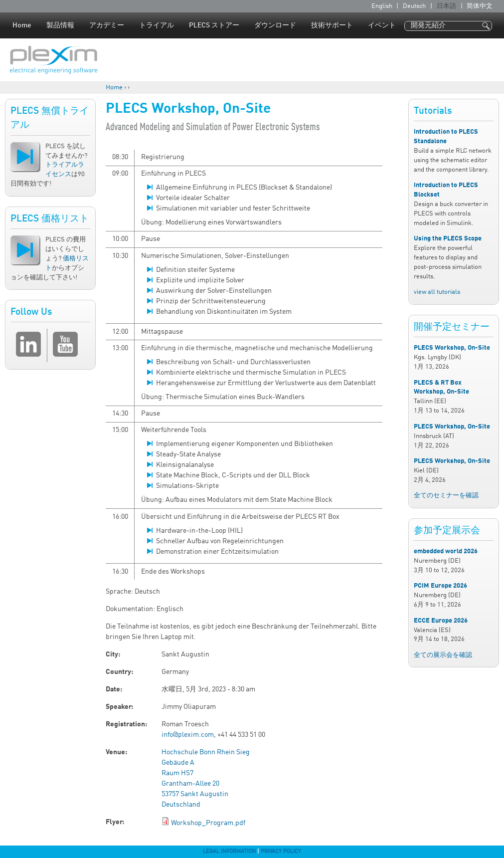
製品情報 (60, 25)
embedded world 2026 (446, 551)
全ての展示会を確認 (443, 655)
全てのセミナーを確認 (446, 496)
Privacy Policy (281, 852)
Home (22, 25)
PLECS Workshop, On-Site (452, 348)
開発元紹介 (428, 25)
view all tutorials (437, 292)
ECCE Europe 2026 (441, 621)
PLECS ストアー (214, 25)
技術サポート (332, 25)
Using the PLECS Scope (448, 239)
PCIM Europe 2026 (440, 586)
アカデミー (107, 25)
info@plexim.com (188, 735)
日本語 (446, 6)
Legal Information (229, 852)
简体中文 (480, 6)
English (382, 6)
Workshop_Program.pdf (208, 823)
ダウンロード (275, 25)
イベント (382, 25)
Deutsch (414, 6)
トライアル (157, 25)
